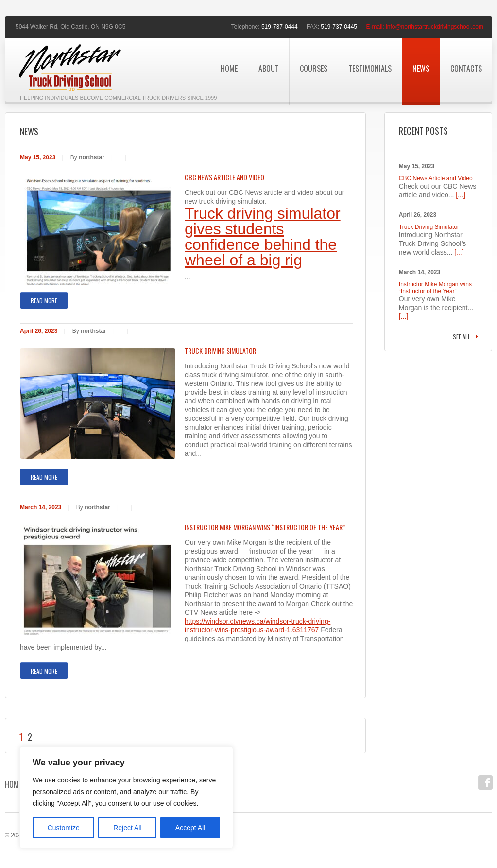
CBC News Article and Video (224, 177)
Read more (44, 301)
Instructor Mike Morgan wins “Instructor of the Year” (265, 527)
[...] (460, 195)
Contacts (466, 69)
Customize (64, 828)
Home (229, 69)
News (421, 69)
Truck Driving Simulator (220, 351)
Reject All (127, 828)
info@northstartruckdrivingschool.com (435, 27)
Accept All (190, 828)
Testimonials (370, 69)
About (269, 69)
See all (462, 337)
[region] (126, 798)
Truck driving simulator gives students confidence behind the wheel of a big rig (263, 237)
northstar (92, 157)
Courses (314, 69)
